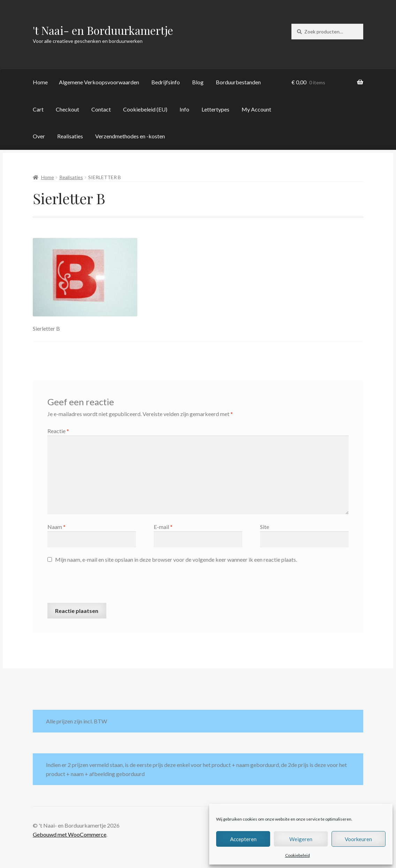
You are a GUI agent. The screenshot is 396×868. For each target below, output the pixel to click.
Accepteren (243, 839)
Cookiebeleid (298, 855)
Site (265, 527)
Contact (101, 109)
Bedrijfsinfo (166, 82)
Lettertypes (215, 109)
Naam (56, 527)
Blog (198, 82)
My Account (256, 109)
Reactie (58, 431)
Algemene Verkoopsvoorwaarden (99, 82)
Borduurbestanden (238, 82)
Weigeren (301, 839)
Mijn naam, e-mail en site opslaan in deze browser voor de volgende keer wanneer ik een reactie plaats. (176, 559)
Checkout (67, 109)
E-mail (163, 527)
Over (39, 136)
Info (184, 109)
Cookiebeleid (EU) (145, 109)
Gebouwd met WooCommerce (70, 834)
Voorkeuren (358, 839)
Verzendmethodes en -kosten (130, 136)
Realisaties (70, 136)
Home (40, 82)
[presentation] (100, 586)
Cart (38, 109)
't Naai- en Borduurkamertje (103, 30)
